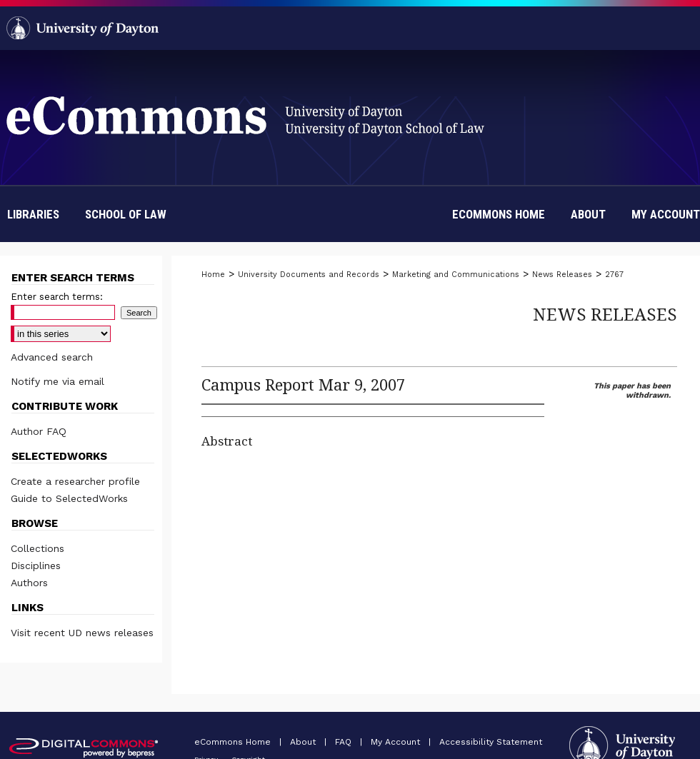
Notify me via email (57, 381)
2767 (614, 275)
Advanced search (52, 357)
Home (213, 275)
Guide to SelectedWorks (69, 498)
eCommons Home (234, 742)
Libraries (33, 214)
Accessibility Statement (491, 742)
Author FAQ (39, 431)
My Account (397, 742)
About (304, 742)
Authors (29, 583)
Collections (37, 548)
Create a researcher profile (75, 481)
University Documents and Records (309, 275)
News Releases (562, 275)
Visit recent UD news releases (82, 633)
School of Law (126, 214)
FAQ (345, 742)
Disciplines (36, 566)
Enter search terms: (57, 297)
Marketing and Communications (456, 275)
